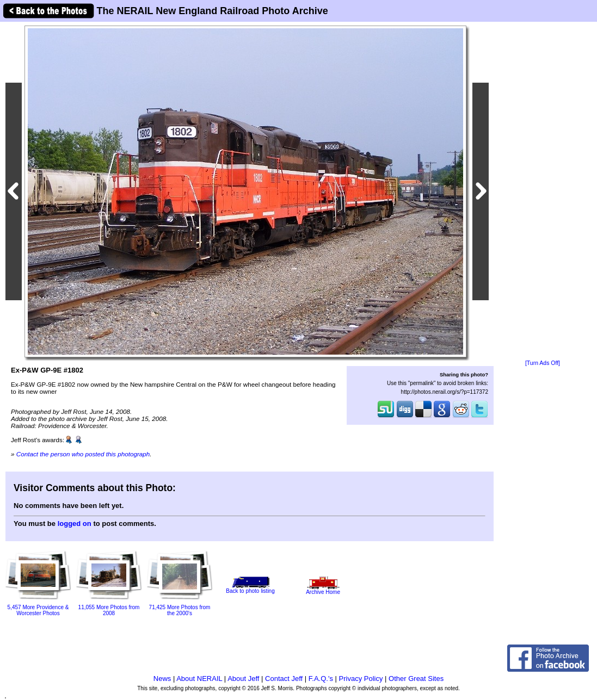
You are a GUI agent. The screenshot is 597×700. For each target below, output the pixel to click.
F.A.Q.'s (321, 679)
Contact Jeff (284, 679)
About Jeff (243, 679)
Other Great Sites (416, 679)
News (162, 679)
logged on (75, 524)
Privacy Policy (361, 679)
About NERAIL (199, 679)
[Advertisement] (543, 191)
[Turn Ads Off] (543, 363)
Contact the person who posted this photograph (83, 454)
